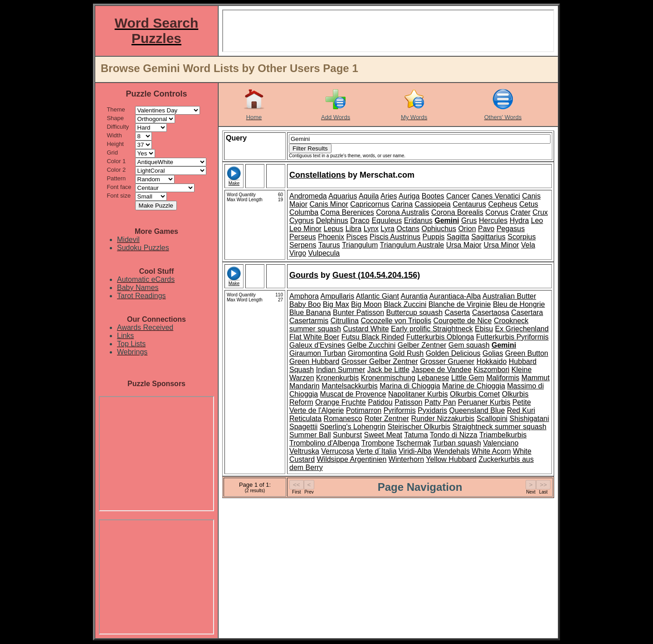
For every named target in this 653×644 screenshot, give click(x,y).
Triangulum (360, 245)
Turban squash (457, 443)
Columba (304, 212)
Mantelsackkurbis (350, 386)
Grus (469, 220)
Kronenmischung (388, 378)
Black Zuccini (405, 304)
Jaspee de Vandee (442, 370)
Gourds (304, 275)
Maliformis (503, 378)
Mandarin (305, 386)
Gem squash (469, 345)
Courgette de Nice (462, 321)
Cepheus (502, 204)
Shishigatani (529, 419)
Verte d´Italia (376, 451)
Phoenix (331, 237)
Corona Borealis (457, 212)
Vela (528, 245)
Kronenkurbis (337, 378)
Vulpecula (324, 253)
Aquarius (343, 196)
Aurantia (414, 296)
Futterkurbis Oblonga (440, 337)
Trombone (378, 443)
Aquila (369, 196)
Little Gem (468, 378)
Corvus (497, 212)
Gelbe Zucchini (372, 345)
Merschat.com (387, 175)
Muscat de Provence (353, 394)
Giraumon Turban (318, 353)
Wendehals (452, 451)
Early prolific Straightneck (432, 329)
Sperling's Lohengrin (353, 427)
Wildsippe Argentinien (351, 459)
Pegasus (511, 229)
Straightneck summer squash (499, 427)
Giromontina (368, 353)
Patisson (408, 402)
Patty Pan (440, 402)
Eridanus (418, 220)
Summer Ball (310, 435)
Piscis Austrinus (395, 237)
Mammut (536, 378)
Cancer (458, 196)
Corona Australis (402, 212)
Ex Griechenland (522, 329)
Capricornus (370, 204)
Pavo (486, 229)
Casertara (527, 312)
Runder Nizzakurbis (443, 419)
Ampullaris (337, 296)
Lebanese (433, 378)
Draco (360, 220)
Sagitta (458, 237)
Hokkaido (492, 361)
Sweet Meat (383, 435)
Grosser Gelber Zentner (380, 361)
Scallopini (492, 419)
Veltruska (304, 451)
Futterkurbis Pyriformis (512, 337)
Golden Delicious (453, 353)
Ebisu (484, 329)
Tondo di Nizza (454, 435)
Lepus (334, 229)
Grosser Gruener (447, 361)
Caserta (457, 312)
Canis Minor (329, 204)
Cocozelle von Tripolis (396, 321)
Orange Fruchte (341, 402)
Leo (537, 220)
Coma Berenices (347, 212)
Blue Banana (310, 312)
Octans (408, 229)
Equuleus (387, 220)
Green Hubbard (314, 361)
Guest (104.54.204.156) (376, 275)
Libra (354, 229)
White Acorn (491, 451)
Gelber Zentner (422, 345)
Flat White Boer (314, 337)
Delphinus (332, 220)
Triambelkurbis (503, 435)
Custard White (366, 329)
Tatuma (416, 435)
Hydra (519, 220)
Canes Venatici (496, 196)
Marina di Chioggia (410, 386)
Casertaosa (491, 312)
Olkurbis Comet (475, 394)
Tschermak (413, 443)
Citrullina (345, 321)
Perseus (303, 237)
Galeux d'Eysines (317, 345)
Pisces (357, 237)
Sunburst (347, 435)
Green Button (527, 353)
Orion (467, 229)
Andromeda (308, 196)
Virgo (298, 253)
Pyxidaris (432, 410)
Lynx (371, 229)
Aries (389, 196)
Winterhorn (406, 459)
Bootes (433, 196)
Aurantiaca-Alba (455, 296)
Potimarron (364, 410)
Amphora (304, 296)
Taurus (329, 245)
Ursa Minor (501, 245)
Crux (540, 212)
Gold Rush (407, 353)
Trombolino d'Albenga (324, 443)
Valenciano (501, 443)
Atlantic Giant (378, 296)
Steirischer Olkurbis (419, 427)
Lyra (387, 229)
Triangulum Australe (412, 245)
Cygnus (302, 220)
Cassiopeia (433, 204)
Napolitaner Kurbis (418, 394)
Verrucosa (337, 451)
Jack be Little (388, 370)
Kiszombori (491, 370)
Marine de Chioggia (474, 386)
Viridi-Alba (415, 451)
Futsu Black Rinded (373, 337)
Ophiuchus (439, 229)
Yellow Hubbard (451, 459)
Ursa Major (464, 245)
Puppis (434, 237)
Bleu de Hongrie (519, 304)
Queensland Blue (477, 410)
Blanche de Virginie (460, 304)
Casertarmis (309, 321)
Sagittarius (488, 237)
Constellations (317, 175)
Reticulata (305, 419)
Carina (402, 204)
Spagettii (303, 427)
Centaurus (469, 204)
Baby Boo (305, 304)
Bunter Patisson (358, 312)
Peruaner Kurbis (484, 402)
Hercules (493, 220)
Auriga (409, 196)
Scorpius (521, 237)
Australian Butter (509, 296)
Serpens (303, 245)
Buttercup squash (415, 312)
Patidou (380, 402)
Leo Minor (305, 229)
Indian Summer (341, 370)
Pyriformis (400, 410)
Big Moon (366, 304)
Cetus (529, 204)
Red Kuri (521, 410)
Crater (520, 212)
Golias (493, 353)
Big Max (336, 304)
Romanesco (343, 419)
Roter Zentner (387, 419)
